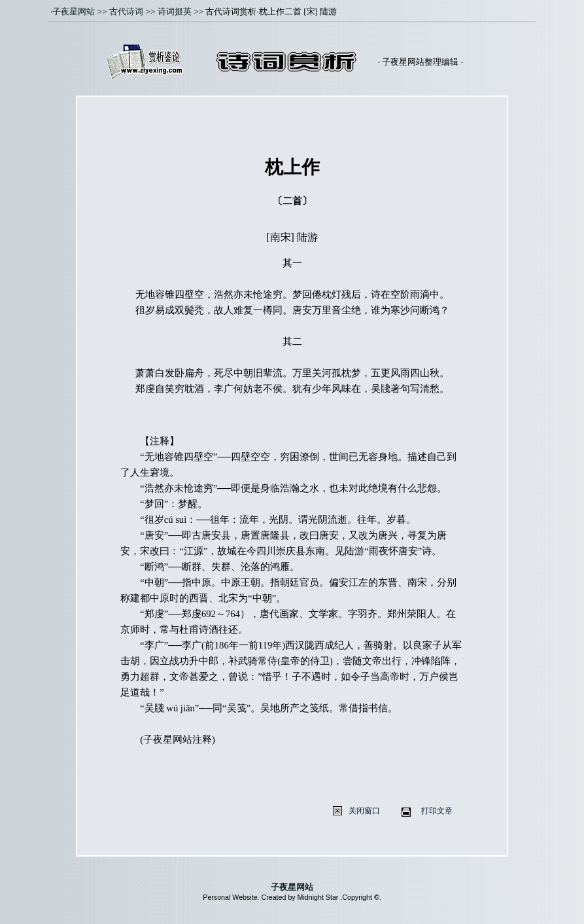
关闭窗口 (364, 811)
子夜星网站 (74, 11)
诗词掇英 (175, 11)
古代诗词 (126, 11)
